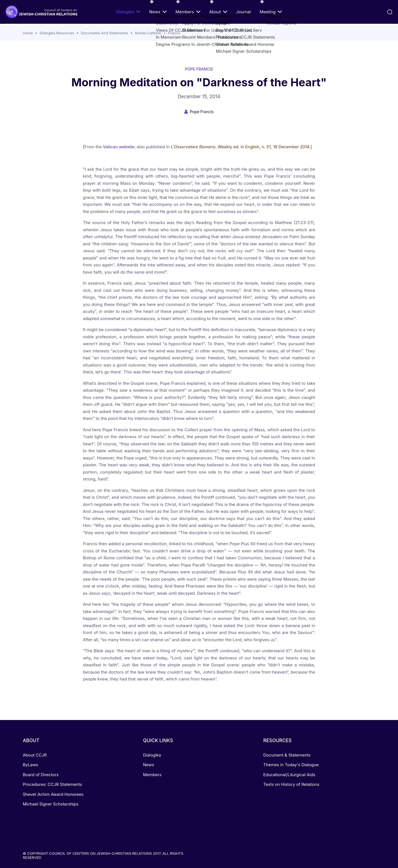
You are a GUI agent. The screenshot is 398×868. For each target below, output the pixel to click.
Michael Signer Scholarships (51, 804)
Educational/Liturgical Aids (289, 775)
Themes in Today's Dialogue (291, 765)
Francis (174, 33)
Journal (243, 12)
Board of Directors (41, 775)
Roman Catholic (148, 33)
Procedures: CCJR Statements (53, 784)
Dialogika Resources (57, 33)
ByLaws (31, 765)
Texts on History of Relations (291, 784)
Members (188, 12)
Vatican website (118, 147)
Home (28, 33)
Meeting (271, 12)
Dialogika (128, 12)
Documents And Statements (104, 33)
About (218, 12)
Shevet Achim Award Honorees (53, 794)
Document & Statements (287, 755)
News (158, 12)
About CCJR (35, 755)
